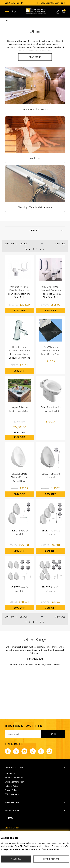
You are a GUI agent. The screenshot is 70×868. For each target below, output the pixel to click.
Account (58, 12)
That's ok (16, 859)
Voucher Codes (12, 828)
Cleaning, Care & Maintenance (35, 207)
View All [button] (60, 244)
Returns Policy (11, 786)
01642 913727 (16, 3)
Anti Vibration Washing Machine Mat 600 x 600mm (51, 351)
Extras (8, 20)
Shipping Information (14, 782)
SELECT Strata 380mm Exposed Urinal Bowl (19, 477)
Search (14, 12)
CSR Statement (12, 794)
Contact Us (10, 773)
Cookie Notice (48, 849)
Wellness (35, 158)
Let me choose (51, 859)
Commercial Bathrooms (35, 109)
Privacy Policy (11, 790)
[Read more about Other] (35, 57)
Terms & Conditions (14, 778)
